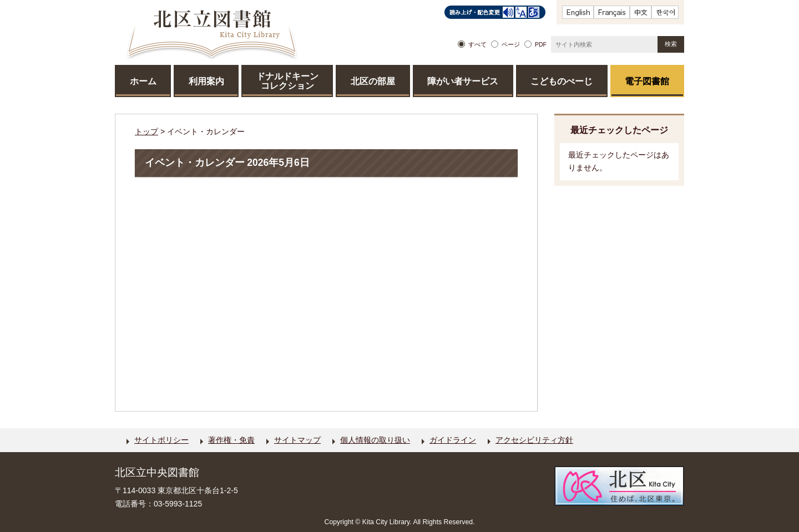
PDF (541, 44)
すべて (477, 44)
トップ (146, 131)
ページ (511, 44)
